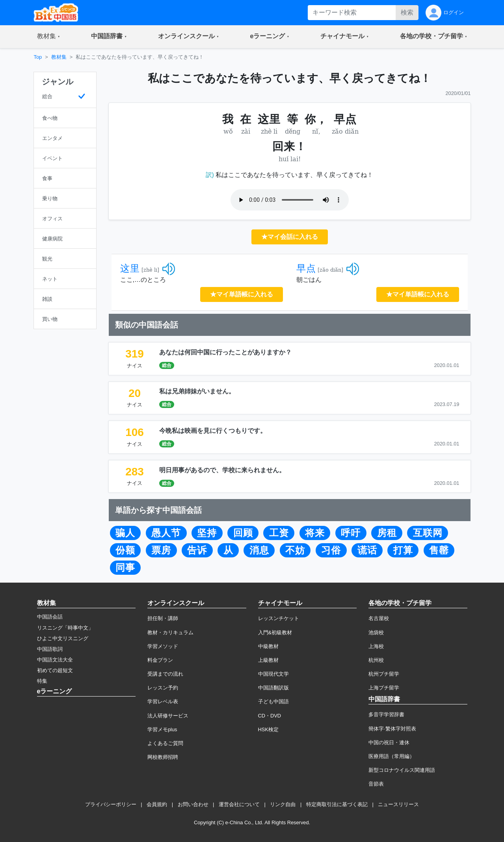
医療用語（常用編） (391, 756)
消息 (259, 550)
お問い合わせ (193, 804)
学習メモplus (162, 729)
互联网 (428, 533)
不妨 (295, 550)
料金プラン (160, 660)
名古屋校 (379, 618)
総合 (167, 365)
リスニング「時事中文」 (65, 628)
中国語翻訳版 (273, 688)
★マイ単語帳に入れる (242, 294)
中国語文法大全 (55, 660)
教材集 (59, 57)
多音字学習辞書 (386, 714)
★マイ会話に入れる (290, 237)
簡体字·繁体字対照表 (392, 729)
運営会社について (239, 804)
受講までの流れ (165, 674)
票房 (161, 550)
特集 (42, 681)
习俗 (331, 550)
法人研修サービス (168, 716)
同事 (125, 568)
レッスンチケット (279, 618)
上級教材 (268, 660)
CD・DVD (270, 716)
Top (38, 57)
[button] (49, 37)
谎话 (367, 550)
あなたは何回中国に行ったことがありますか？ (225, 352)
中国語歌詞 (50, 649)
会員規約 (157, 804)
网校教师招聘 (163, 757)
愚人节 (166, 533)
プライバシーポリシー (111, 804)
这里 (130, 268)
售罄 (439, 550)
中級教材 (268, 646)
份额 (125, 550)
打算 (403, 550)
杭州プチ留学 (384, 674)
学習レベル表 (163, 701)
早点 (306, 268)
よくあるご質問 (165, 743)
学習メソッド (163, 646)
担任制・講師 (163, 618)
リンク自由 (283, 804)
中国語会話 (50, 617)
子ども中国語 (273, 701)
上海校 (376, 646)
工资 (279, 533)
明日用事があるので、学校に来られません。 (222, 470)
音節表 (376, 784)
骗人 (125, 533)
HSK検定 (268, 729)
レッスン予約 (163, 688)
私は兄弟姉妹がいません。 (197, 391)
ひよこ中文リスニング (63, 638)
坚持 (207, 533)
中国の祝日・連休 (389, 742)
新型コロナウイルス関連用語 (402, 770)
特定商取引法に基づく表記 (337, 804)
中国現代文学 (273, 674)
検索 (407, 12)
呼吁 (351, 533)
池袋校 (376, 632)
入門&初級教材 (275, 632)
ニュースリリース (398, 804)
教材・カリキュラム (170, 632)
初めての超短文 (55, 670)
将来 (315, 533)
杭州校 (376, 660)
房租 (387, 533)
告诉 (197, 550)
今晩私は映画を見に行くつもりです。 (213, 431)
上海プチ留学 (384, 688)
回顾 (243, 533)
